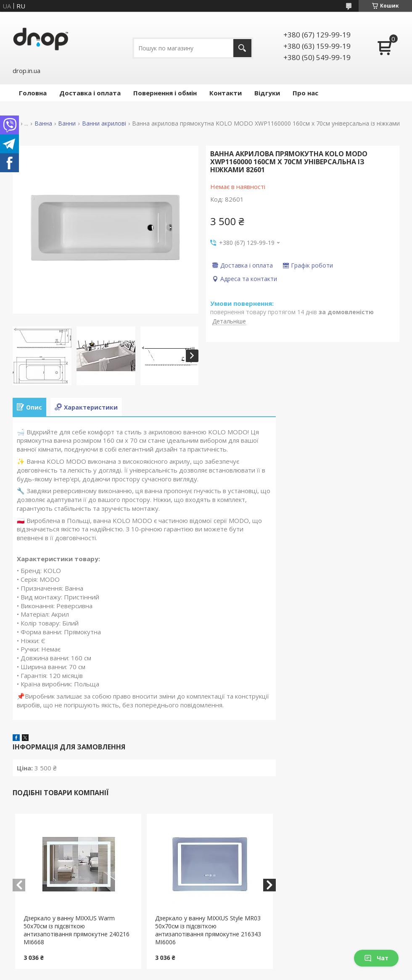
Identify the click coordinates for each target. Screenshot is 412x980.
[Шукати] (242, 48)
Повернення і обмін (165, 93)
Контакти (226, 93)
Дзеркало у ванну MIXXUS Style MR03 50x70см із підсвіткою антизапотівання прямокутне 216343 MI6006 (208, 930)
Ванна (43, 123)
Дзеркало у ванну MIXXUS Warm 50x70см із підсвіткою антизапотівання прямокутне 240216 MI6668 (77, 930)
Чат (376, 958)
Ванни (67, 123)
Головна (33, 93)
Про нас (305, 93)
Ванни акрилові (104, 123)
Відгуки (267, 93)
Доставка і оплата (90, 93)
